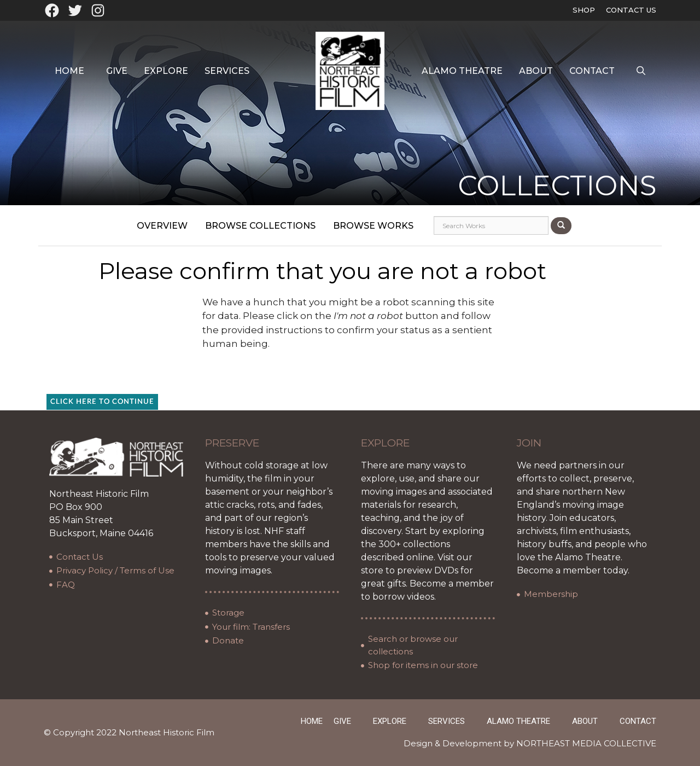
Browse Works (373, 226)
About (536, 71)
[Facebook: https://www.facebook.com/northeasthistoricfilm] (52, 10)
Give (117, 71)
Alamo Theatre (462, 71)
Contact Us (631, 10)
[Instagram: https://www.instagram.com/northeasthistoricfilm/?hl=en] (98, 10)
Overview (162, 226)
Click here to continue (102, 402)
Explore (166, 71)
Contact (592, 71)
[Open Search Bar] (641, 71)
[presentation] (358, 373)
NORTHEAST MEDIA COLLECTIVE (586, 743)
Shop (584, 10)
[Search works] (491, 225)
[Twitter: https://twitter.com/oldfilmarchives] (75, 10)
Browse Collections (260, 226)
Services (227, 71)
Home (69, 71)
